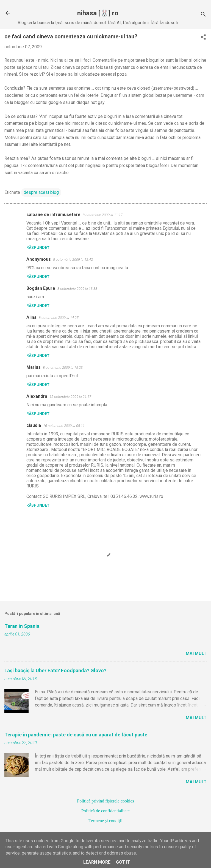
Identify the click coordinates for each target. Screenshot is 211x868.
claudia (34, 425)
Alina (31, 317)
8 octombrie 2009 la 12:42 (73, 259)
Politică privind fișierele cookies (105, 801)
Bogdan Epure (41, 288)
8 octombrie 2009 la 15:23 (63, 368)
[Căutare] (203, 15)
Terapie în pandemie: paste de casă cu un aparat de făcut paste (76, 735)
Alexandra (37, 396)
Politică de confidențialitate (105, 811)
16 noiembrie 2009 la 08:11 (64, 426)
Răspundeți (38, 248)
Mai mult (196, 653)
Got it (123, 862)
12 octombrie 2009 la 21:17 (70, 397)
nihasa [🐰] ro (98, 13)
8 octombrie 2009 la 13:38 (77, 289)
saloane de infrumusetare (53, 215)
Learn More (97, 862)
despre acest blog (41, 192)
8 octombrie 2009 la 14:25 (59, 318)
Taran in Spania (22, 626)
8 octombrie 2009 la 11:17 (103, 215)
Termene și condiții (105, 821)
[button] (203, 38)
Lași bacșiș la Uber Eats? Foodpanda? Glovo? (55, 670)
